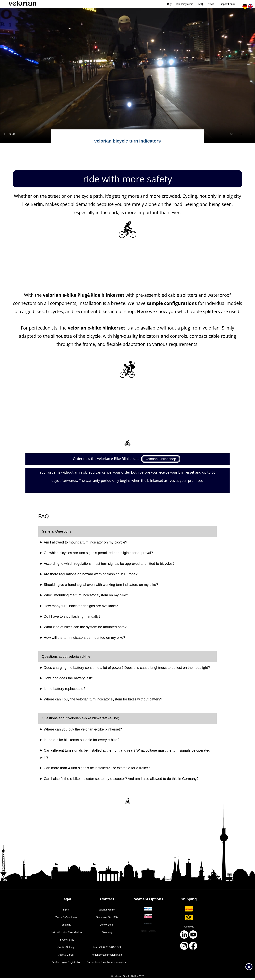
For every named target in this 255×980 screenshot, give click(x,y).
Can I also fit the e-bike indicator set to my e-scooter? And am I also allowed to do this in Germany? (121, 779)
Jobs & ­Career (66, 955)
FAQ (200, 4)
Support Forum (227, 4)
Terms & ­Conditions (66, 917)
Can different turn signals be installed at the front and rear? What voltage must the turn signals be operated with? (125, 754)
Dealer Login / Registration (66, 962)
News (211, 4)
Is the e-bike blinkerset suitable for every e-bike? (82, 740)
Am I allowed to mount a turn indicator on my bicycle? (85, 542)
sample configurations (172, 303)
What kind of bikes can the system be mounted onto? (85, 627)
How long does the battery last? (68, 678)
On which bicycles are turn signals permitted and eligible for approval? (98, 553)
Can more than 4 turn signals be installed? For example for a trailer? (97, 768)
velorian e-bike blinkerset (97, 328)
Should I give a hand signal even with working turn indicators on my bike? (101, 585)
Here (142, 311)
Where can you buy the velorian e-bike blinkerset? (83, 729)
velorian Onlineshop (161, 459)
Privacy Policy (66, 940)
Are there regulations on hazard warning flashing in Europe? (91, 574)
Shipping (66, 925)
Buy (169, 4)
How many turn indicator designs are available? (81, 606)
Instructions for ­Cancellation (66, 932)
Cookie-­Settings (66, 947)
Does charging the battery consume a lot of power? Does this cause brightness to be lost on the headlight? (127, 668)
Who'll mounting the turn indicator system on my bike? (86, 595)
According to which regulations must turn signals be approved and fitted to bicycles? (109, 564)
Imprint (66, 910)
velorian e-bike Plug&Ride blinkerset (84, 295)
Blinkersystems (185, 4)
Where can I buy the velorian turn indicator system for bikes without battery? (103, 699)
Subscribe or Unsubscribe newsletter (107, 962)
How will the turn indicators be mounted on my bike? (84, 638)
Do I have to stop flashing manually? (72, 617)
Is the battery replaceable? (65, 689)
